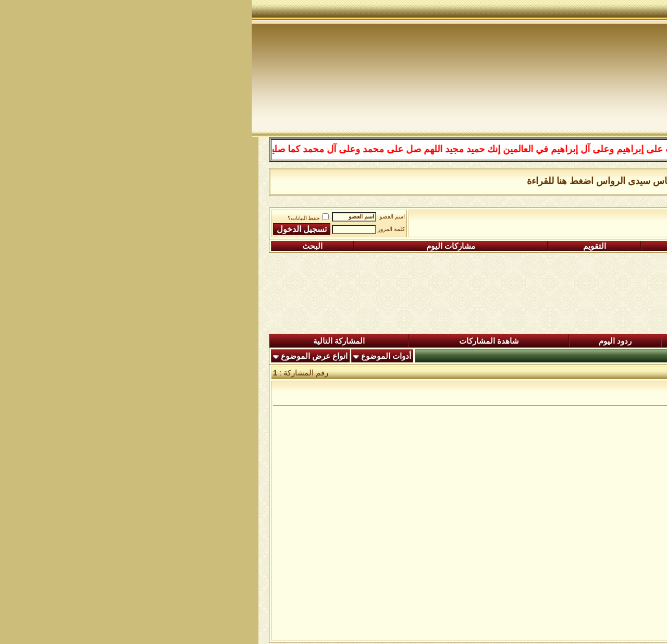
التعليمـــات (463, 246)
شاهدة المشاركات (237, 341)
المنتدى (613, 341)
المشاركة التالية (87, 341)
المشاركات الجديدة (493, 341)
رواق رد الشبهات (447, 220)
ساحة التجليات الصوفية (522, 220)
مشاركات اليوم (199, 246)
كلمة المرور (140, 229)
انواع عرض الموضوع (63, 356)
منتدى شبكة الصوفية (602, 220)
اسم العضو (140, 217)
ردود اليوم (363, 341)
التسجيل (592, 246)
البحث (61, 246)
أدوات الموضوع (134, 356)
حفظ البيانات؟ (57, 218)
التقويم (343, 246)
